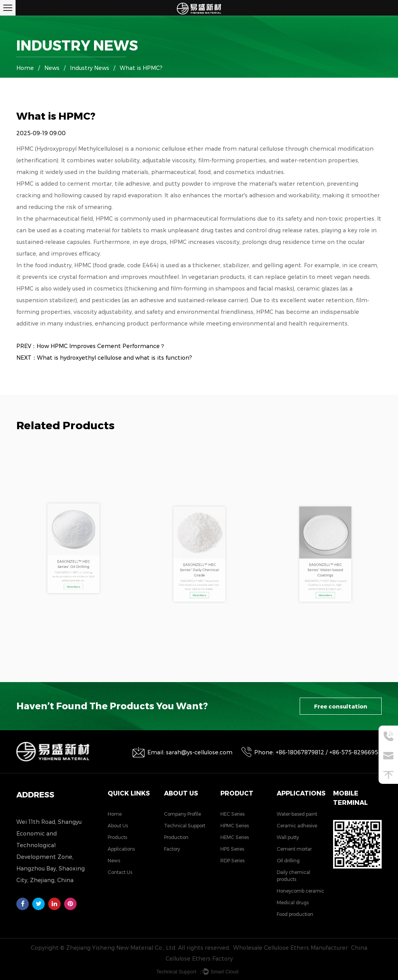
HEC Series (232, 814)
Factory (172, 849)
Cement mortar (294, 849)
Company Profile (182, 814)
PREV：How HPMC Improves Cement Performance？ (91, 346)
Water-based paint (297, 814)
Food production (295, 914)
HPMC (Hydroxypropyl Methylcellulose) (71, 149)
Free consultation (341, 707)
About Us (118, 826)
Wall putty (288, 837)
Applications (121, 849)
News (52, 68)
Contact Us (120, 872)
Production (176, 837)
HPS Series (232, 849)
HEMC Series (235, 837)
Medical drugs (293, 903)
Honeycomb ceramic (300, 891)
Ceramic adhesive (297, 826)
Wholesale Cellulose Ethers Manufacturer (291, 948)
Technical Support (185, 826)
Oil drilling (288, 861)
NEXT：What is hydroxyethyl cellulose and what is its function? (104, 358)
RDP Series (232, 861)
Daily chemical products (293, 876)
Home (25, 68)
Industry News (90, 68)
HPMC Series (235, 826)
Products (117, 837)
